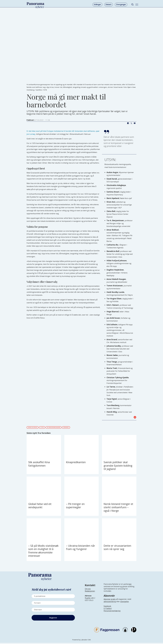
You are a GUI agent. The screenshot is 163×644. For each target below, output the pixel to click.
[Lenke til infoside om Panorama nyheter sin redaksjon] (90, 594)
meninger (92, 428)
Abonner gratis (110, 600)
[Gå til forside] (35, 4)
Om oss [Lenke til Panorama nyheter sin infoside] (88, 590)
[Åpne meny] (137, 5)
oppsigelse (124, 603)
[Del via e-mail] (135, 123)
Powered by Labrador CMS (81, 641)
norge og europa (37, 428)
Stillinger (97, 4)
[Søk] (132, 5)
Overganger (121, 4)
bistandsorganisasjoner (72, 428)
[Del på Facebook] (128, 123)
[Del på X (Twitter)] (131, 123)
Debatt (109, 4)
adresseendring (110, 603)
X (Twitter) (108, 610)
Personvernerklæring (112, 612)
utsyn (52, 428)
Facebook (107, 607)
